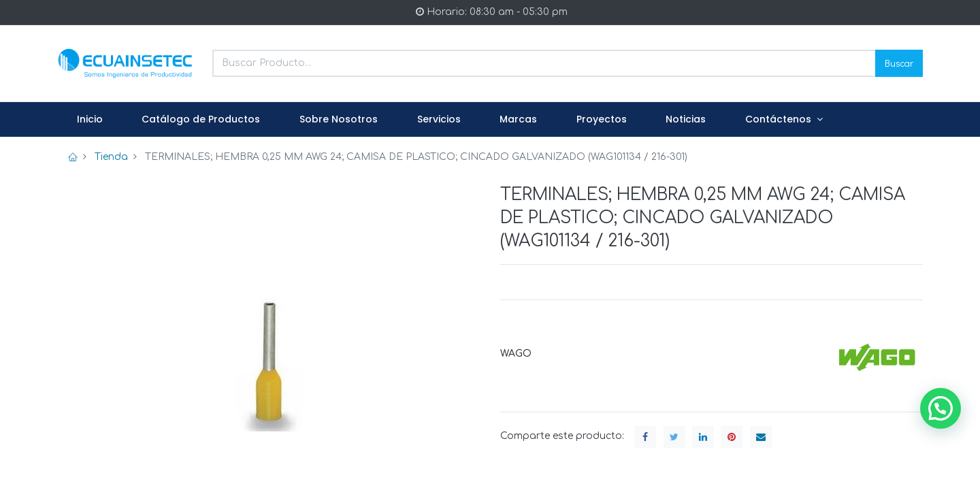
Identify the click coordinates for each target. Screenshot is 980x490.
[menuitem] (90, 120)
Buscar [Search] (899, 63)
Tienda (111, 157)
